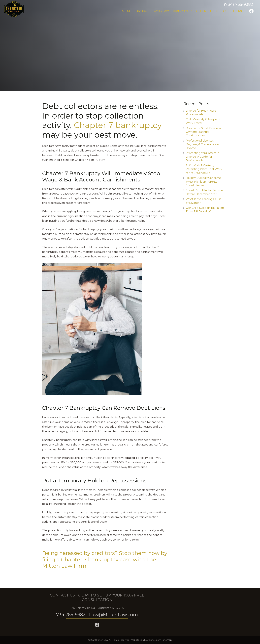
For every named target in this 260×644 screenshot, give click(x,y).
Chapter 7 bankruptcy (118, 125)
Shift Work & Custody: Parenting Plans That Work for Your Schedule (204, 169)
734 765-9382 (71, 615)
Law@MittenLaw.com (114, 615)
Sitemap (167, 640)
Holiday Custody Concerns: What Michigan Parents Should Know (204, 182)
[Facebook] (251, 11)
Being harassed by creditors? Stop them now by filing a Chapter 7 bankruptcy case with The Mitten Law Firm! (105, 559)
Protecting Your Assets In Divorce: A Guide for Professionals (203, 157)
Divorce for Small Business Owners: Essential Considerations (203, 132)
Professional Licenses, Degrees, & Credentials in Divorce (202, 144)
